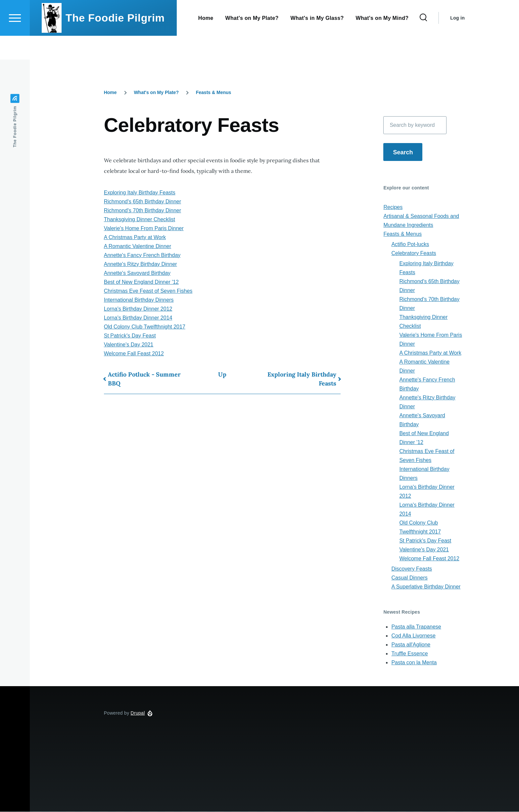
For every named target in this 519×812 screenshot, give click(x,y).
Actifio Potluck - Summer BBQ (144, 379)
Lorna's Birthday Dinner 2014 (138, 318)
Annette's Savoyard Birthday (137, 273)
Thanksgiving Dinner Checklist (140, 220)
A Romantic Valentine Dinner (138, 247)
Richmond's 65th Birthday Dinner (142, 202)
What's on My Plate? (156, 93)
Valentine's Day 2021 (129, 345)
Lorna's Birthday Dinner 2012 (138, 309)
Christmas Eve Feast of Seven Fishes (148, 291)
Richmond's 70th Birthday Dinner (142, 211)
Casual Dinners (409, 578)
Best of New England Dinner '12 (141, 282)
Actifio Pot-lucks (410, 245)
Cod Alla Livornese (413, 636)
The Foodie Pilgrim (115, 42)
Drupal (138, 713)
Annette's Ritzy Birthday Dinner (141, 264)
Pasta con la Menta (414, 663)
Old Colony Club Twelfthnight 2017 (145, 327)
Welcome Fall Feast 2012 (134, 354)
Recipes (393, 207)
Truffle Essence (409, 654)
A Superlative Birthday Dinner (426, 587)
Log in (457, 42)
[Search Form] (423, 42)
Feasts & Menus (214, 93)
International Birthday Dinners (139, 300)
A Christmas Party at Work (135, 238)
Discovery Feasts (412, 569)
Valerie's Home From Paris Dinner (144, 229)
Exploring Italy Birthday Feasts (140, 193)
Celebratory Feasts (414, 254)
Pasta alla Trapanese (416, 627)
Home (110, 93)
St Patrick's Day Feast (130, 336)
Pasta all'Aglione (411, 645)
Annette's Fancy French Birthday (142, 255)
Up (222, 375)
